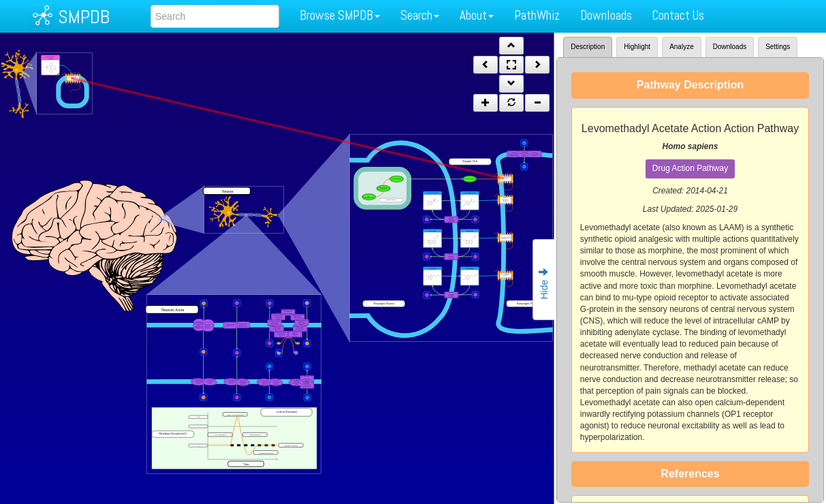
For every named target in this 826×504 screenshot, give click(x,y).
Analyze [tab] (682, 47)
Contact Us (678, 15)
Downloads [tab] (730, 47)
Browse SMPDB (340, 15)
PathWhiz (537, 15)
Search (420, 15)
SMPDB (84, 17)
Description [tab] (588, 47)
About (477, 15)
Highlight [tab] (637, 47)
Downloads (606, 15)
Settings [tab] (778, 47)
